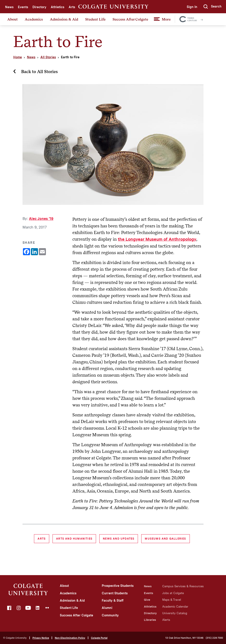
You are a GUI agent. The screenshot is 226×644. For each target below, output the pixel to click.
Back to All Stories (40, 72)
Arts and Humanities (74, 539)
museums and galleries (165, 539)
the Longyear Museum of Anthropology (157, 239)
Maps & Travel (172, 600)
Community (110, 615)
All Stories (48, 57)
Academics (34, 19)
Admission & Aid (64, 19)
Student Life (95, 19)
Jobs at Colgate (173, 593)
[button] (213, 7)
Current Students (115, 593)
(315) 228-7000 (214, 638)
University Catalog (175, 613)
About (12, 19)
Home (18, 57)
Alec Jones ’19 (41, 219)
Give (147, 600)
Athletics (57, 7)
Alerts (166, 620)
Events (23, 7)
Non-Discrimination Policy (70, 638)
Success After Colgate (130, 19)
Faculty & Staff (113, 601)
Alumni (107, 608)
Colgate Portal (99, 638)
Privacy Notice (41, 638)
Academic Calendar (175, 607)
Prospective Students (118, 586)
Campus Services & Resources (183, 586)
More (166, 19)
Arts (72, 7)
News (9, 7)
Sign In (192, 7)
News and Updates (119, 539)
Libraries (150, 620)
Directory (39, 7)
